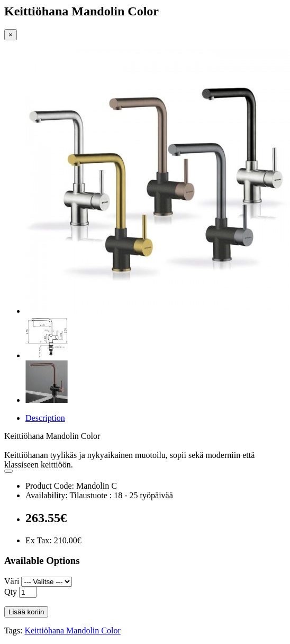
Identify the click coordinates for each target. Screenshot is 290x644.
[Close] (11, 35)
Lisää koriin (26, 612)
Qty (11, 592)
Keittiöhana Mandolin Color (72, 630)
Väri (12, 581)
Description (45, 418)
